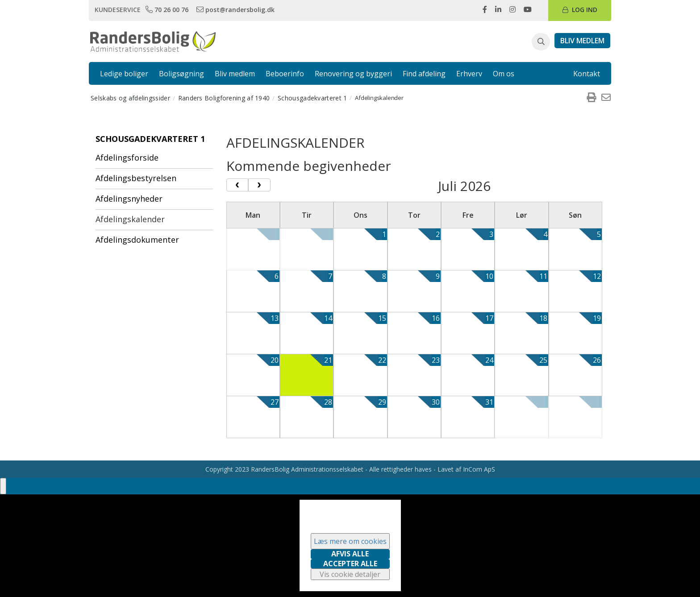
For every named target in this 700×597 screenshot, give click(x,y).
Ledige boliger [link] (124, 74)
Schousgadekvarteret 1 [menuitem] (312, 98)
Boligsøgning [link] (181, 74)
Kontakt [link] (587, 74)
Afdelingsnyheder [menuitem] (129, 199)
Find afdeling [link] (424, 74)
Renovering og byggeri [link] (353, 74)
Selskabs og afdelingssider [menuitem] (130, 98)
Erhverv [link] (469, 74)
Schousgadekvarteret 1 (150, 139)
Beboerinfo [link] (285, 74)
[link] (168, 9)
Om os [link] (504, 74)
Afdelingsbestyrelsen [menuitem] (136, 178)
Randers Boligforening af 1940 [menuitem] (224, 98)
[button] (541, 42)
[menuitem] (591, 98)
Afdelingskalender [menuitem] (130, 219)
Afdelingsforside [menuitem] (127, 158)
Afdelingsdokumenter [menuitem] (137, 240)
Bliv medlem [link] (235, 74)
